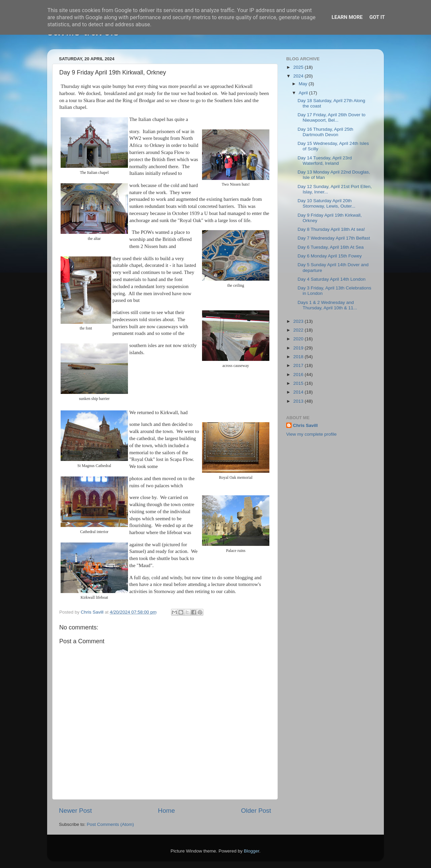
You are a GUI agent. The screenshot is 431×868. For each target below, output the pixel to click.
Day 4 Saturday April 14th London (332, 279)
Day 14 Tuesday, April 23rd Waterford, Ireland (325, 161)
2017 (299, 365)
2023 (299, 321)
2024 (299, 76)
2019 (299, 348)
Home (166, 811)
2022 (299, 330)
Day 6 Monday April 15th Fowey (330, 256)
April (304, 93)
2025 (299, 67)
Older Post (256, 811)
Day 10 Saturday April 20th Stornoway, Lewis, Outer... (327, 203)
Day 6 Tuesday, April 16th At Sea (331, 247)
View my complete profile (311, 434)
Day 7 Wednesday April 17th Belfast (334, 238)
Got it (377, 17)
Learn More (347, 17)
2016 (299, 375)
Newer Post (75, 811)
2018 (299, 357)
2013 (299, 401)
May (304, 84)
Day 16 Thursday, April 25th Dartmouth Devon (325, 132)
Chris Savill (305, 425)
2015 (299, 383)
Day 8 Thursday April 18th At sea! (331, 229)
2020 (299, 339)
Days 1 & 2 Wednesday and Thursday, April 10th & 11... (327, 305)
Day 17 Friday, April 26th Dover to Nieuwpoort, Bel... (332, 117)
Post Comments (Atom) (110, 824)
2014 (299, 392)
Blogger (252, 851)
